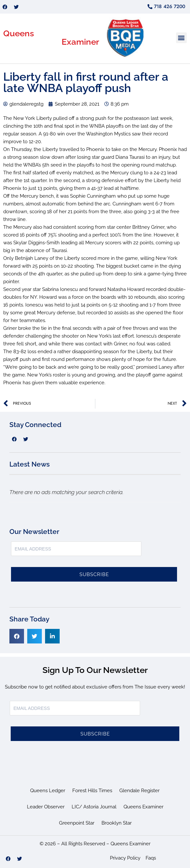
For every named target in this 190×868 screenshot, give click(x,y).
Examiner (80, 42)
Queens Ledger (48, 791)
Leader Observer (46, 807)
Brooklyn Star (117, 823)
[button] (181, 38)
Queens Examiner (143, 807)
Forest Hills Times (92, 791)
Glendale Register (139, 791)
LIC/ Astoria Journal (94, 807)
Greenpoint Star (77, 823)
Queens (19, 33)
